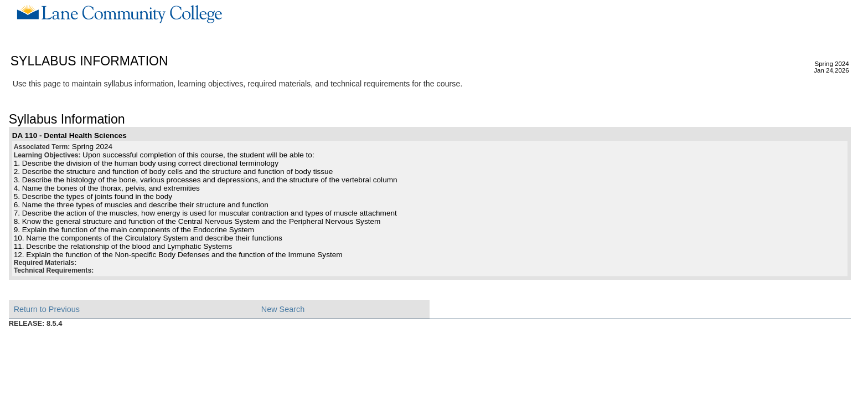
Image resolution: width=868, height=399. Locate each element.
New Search (283, 309)
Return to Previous (47, 309)
